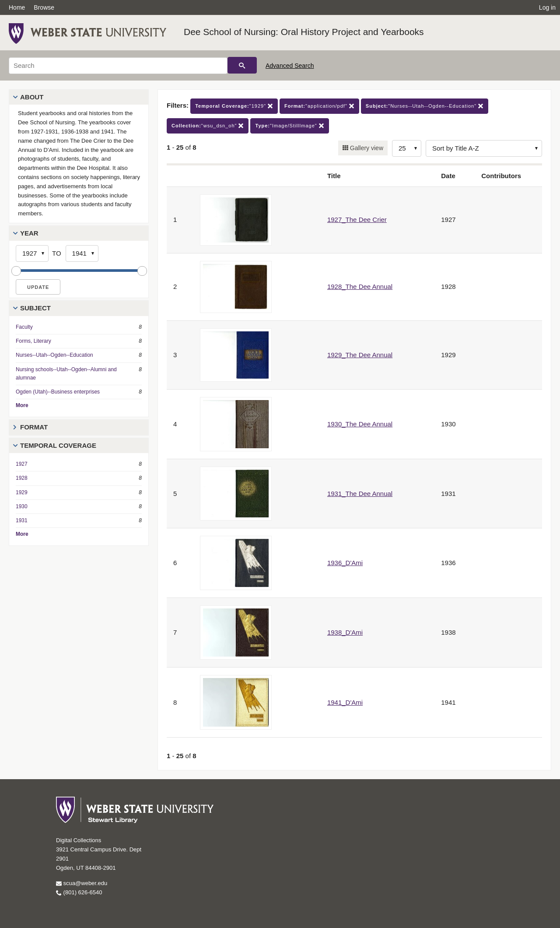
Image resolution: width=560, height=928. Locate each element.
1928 (22, 478)
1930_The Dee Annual (360, 424)
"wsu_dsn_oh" (208, 126)
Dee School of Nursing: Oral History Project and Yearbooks (304, 32)
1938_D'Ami (345, 632)
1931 (22, 520)
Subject (35, 308)
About (32, 97)
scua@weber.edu (82, 883)
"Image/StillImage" (289, 126)
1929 (22, 492)
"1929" (234, 106)
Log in (547, 7)
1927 (22, 464)
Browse (44, 7)
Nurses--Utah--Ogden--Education (54, 355)
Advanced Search (290, 66)
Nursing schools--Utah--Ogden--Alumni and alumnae (66, 374)
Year (29, 233)
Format (34, 427)
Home (17, 7)
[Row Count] (407, 148)
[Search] (118, 66)
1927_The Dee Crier (357, 220)
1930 (22, 506)
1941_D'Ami (345, 702)
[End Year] (82, 253)
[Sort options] (484, 148)
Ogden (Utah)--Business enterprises (58, 392)
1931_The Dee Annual (360, 494)
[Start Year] (32, 253)
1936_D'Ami (345, 563)
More (22, 405)
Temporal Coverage (58, 445)
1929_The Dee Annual (360, 355)
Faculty (24, 327)
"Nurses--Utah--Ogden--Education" (425, 106)
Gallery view (366, 148)
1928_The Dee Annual (360, 286)
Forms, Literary (33, 341)
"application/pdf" (319, 106)
